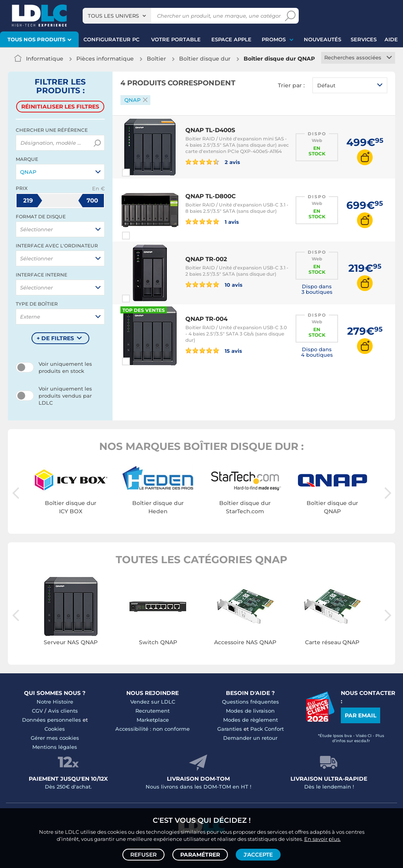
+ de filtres (55, 338)
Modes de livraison (250, 711)
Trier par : (291, 85)
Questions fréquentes (250, 702)
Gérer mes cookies (55, 738)
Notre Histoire (55, 702)
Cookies (55, 729)
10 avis (214, 284)
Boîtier (156, 59)
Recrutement (153, 711)
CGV (37, 711)
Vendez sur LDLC (153, 702)
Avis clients (63, 711)
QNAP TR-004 (206, 319)
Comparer (140, 173)
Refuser (143, 855)
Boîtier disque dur (205, 59)
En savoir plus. (323, 839)
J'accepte (258, 855)
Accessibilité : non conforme (153, 729)
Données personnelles (52, 720)
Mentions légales (55, 747)
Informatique (45, 59)
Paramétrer (200, 855)
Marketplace (153, 720)
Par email (360, 715)
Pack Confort (267, 729)
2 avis (213, 162)
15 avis (214, 350)
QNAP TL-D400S (210, 130)
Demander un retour (250, 738)
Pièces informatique (105, 59)
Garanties (230, 729)
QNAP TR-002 (206, 259)
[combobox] (117, 16)
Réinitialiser (60, 107)
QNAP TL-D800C (211, 196)
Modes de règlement (250, 720)
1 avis (212, 221)
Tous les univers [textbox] (113, 16)
